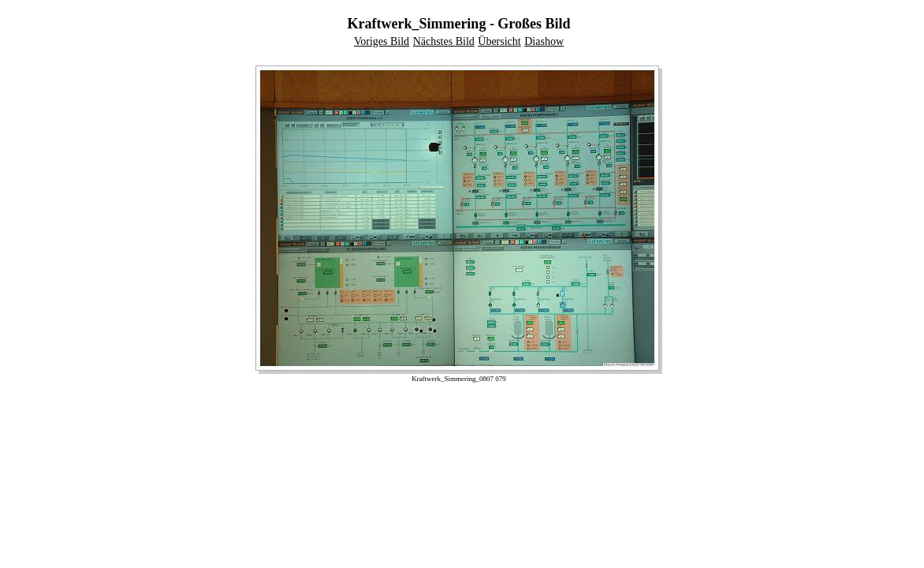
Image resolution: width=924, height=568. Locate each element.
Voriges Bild (382, 41)
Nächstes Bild (444, 41)
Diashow (544, 41)
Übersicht (499, 41)
